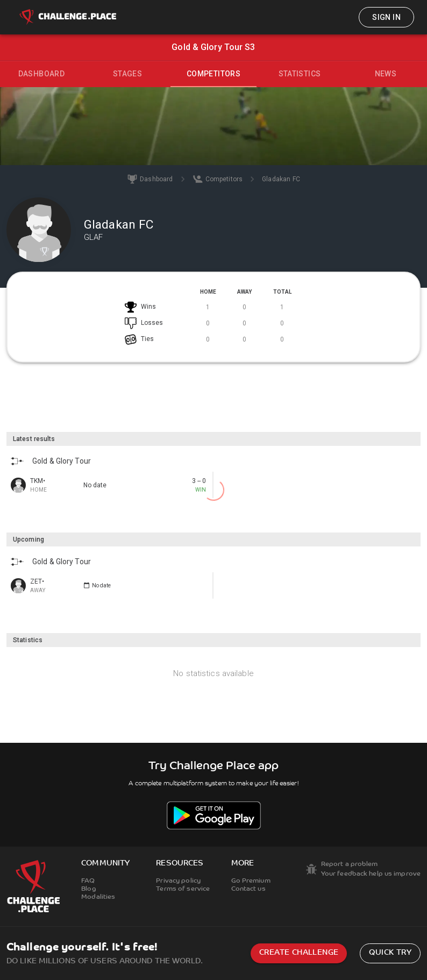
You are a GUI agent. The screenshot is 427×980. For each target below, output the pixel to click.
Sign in (386, 17)
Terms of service (183, 889)
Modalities (98, 897)
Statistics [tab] (300, 74)
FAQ (88, 881)
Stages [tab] (127, 74)
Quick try (390, 953)
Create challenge (299, 953)
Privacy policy (178, 881)
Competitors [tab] (213, 74)
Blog (88, 889)
